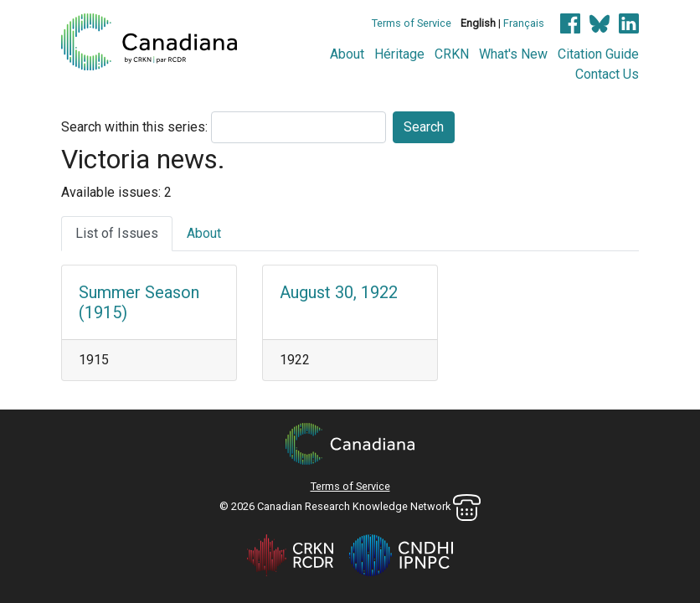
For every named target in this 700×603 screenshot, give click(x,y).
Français (524, 23)
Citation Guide (598, 54)
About (347, 54)
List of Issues (117, 233)
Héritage (399, 54)
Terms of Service (412, 23)
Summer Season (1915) (139, 302)
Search (424, 127)
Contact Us (607, 74)
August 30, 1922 (339, 292)
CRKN (452, 54)
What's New (513, 54)
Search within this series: (134, 127)
